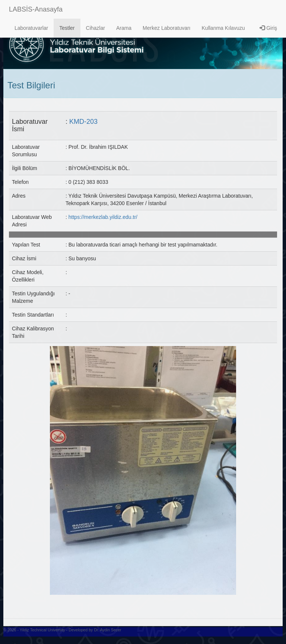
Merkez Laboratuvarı (166, 28)
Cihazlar (96, 28)
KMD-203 (83, 122)
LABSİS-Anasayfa (36, 9)
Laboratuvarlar (31, 28)
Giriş (268, 28)
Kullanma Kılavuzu (223, 28)
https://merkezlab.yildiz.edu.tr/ (103, 217)
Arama (124, 28)
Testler (67, 28)
